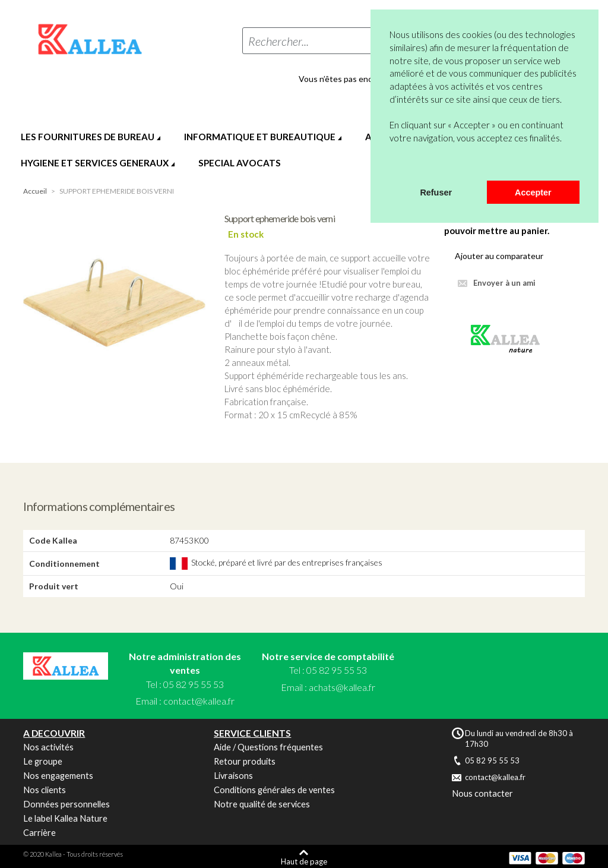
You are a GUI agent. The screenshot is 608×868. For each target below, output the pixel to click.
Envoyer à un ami (504, 283)
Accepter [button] (533, 192)
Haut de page (304, 861)
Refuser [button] (436, 192)
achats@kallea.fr (342, 687)
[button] (391, 165)
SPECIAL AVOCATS (240, 163)
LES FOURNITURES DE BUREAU (88, 137)
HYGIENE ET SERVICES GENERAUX (95, 163)
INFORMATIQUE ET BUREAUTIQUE (260, 137)
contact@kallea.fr (199, 701)
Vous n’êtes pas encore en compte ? (365, 79)
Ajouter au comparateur (499, 256)
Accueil (35, 191)
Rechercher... (278, 41)
